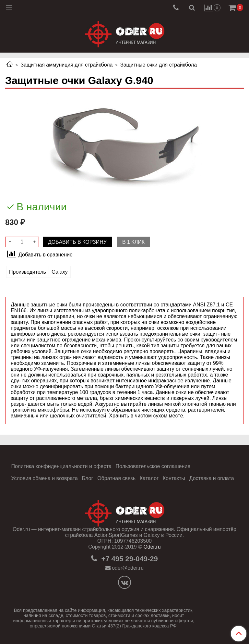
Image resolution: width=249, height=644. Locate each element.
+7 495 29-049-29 (128, 559)
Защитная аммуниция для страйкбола (66, 65)
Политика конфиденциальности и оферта (61, 466)
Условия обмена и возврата (44, 478)
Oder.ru (152, 547)
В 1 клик (133, 242)
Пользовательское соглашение (153, 466)
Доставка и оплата (212, 478)
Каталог (149, 478)
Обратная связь (116, 478)
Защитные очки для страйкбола (159, 65)
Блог (88, 478)
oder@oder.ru (128, 568)
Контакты (174, 478)
